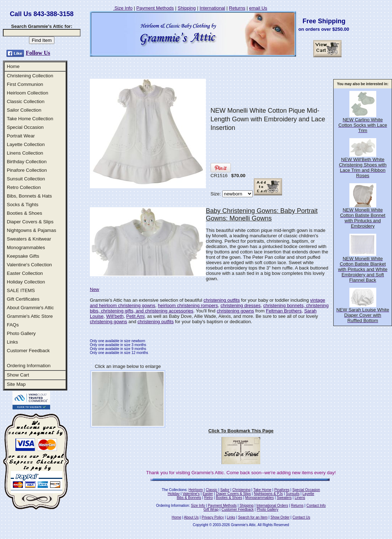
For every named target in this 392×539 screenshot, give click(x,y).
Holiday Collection (26, 282)
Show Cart (18, 375)
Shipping (187, 8)
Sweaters (284, 498)
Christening (241, 490)
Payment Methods (155, 8)
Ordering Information (29, 366)
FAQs (13, 325)
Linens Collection (25, 153)
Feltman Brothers (284, 311)
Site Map (16, 384)
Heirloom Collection (28, 93)
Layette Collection (26, 144)
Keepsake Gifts (23, 256)
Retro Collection (24, 187)
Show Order (280, 517)
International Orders (272, 506)
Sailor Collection (24, 110)
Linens (300, 498)
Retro (208, 498)
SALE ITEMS (21, 290)
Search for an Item (253, 517)
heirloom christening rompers (188, 305)
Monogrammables (26, 247)
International (212, 8)
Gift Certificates (23, 299)
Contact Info (316, 506)
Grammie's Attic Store (30, 316)
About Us (191, 517)
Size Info (123, 8)
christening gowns (235, 311)
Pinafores (282, 490)
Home (13, 66)
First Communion (25, 84)
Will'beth (115, 316)
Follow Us (38, 53)
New (95, 289)
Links (12, 342)
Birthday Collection (27, 162)
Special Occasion (25, 127)
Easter (208, 494)
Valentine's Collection (29, 265)
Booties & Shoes (25, 213)
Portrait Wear (21, 136)
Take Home (262, 490)
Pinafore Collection (27, 170)
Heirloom (196, 490)
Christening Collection (30, 76)
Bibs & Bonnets (189, 498)
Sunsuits (292, 494)
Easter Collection (25, 273)
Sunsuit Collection (26, 179)
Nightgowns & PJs (268, 494)
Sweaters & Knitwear (29, 239)
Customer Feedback (28, 351)
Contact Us (301, 517)
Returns (237, 8)
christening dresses (241, 305)
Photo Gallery (21, 333)
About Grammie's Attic (30, 308)
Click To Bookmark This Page (241, 431)
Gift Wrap (211, 509)
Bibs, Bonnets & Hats (29, 196)
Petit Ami (135, 316)
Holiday (173, 494)
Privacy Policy (213, 517)
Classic (212, 490)
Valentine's (191, 494)
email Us (258, 8)
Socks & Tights (23, 205)
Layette (308, 494)
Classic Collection (26, 101)
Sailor (225, 490)
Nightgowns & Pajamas (32, 230)
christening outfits (222, 300)
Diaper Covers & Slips (30, 222)
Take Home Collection (30, 119)
